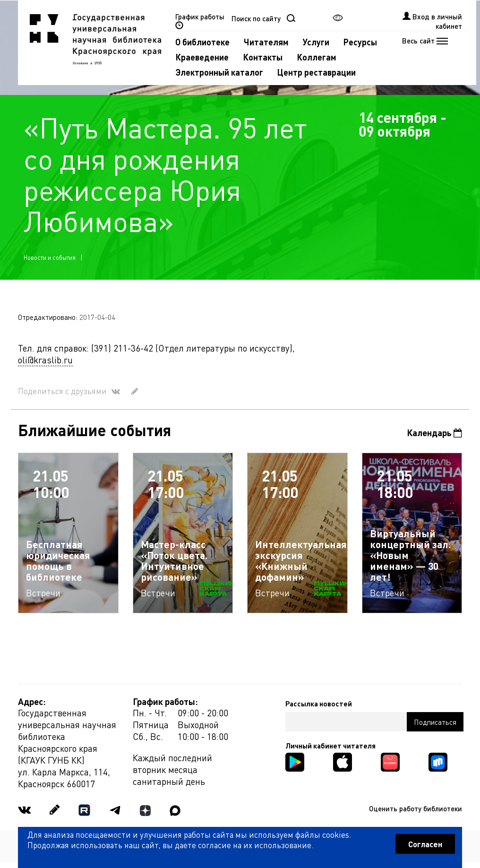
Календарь (434, 433)
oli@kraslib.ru (45, 360)
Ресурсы (360, 42)
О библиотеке (202, 42)
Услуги (316, 42)
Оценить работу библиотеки (416, 808)
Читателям (266, 42)
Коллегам (317, 57)
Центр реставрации (317, 72)
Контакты (263, 57)
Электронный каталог (219, 72)
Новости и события (50, 257)
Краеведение (202, 57)
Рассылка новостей (319, 704)
